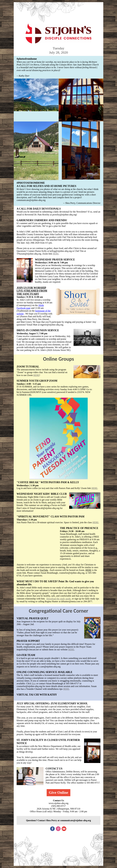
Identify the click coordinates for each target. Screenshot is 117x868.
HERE (56, 254)
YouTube (44, 570)
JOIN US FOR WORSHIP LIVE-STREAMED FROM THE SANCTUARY (32, 291)
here (34, 683)
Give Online (58, 793)
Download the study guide (58, 599)
